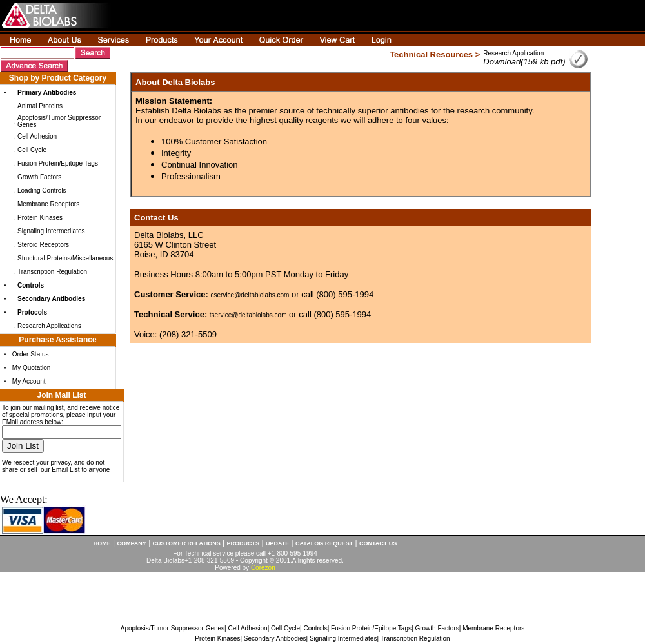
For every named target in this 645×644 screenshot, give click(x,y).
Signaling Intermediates (51, 231)
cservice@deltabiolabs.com (250, 295)
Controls (315, 628)
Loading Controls (42, 190)
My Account (29, 381)
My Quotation (31, 368)
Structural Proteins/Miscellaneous (65, 258)
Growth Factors (39, 177)
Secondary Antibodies (275, 639)
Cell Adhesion (37, 136)
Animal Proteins (40, 106)
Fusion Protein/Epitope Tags (58, 163)
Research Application (513, 53)
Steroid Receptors (43, 245)
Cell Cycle (32, 150)
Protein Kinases (40, 218)
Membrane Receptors (48, 204)
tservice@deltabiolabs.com (248, 315)
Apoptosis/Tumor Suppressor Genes (173, 628)
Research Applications (49, 326)
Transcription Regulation (52, 272)
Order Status (31, 354)
